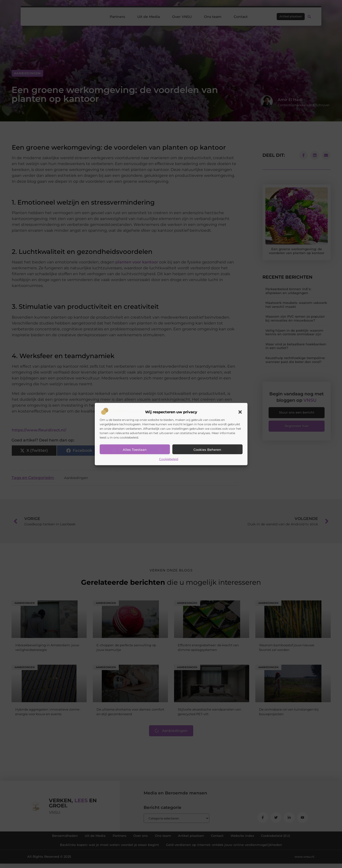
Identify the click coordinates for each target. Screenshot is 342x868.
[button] (240, 412)
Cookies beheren (207, 450)
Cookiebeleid (169, 459)
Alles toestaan (135, 450)
